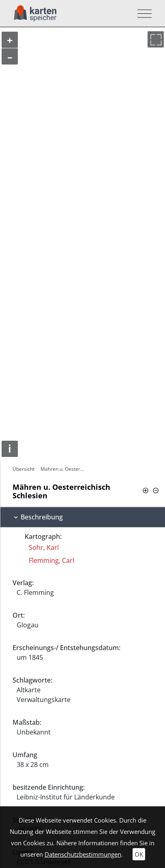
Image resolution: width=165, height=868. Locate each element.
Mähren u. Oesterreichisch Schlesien (63, 469)
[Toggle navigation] (142, 14)
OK (139, 854)
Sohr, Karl (44, 547)
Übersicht (24, 469)
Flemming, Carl (51, 560)
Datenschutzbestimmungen (83, 854)
